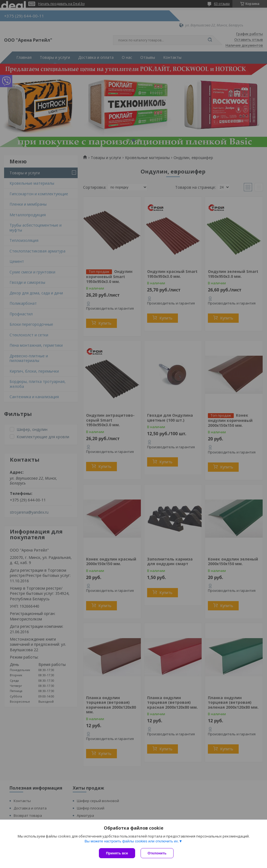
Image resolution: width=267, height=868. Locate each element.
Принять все (117, 853)
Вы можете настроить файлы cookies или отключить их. (132, 841)
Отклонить (157, 853)
